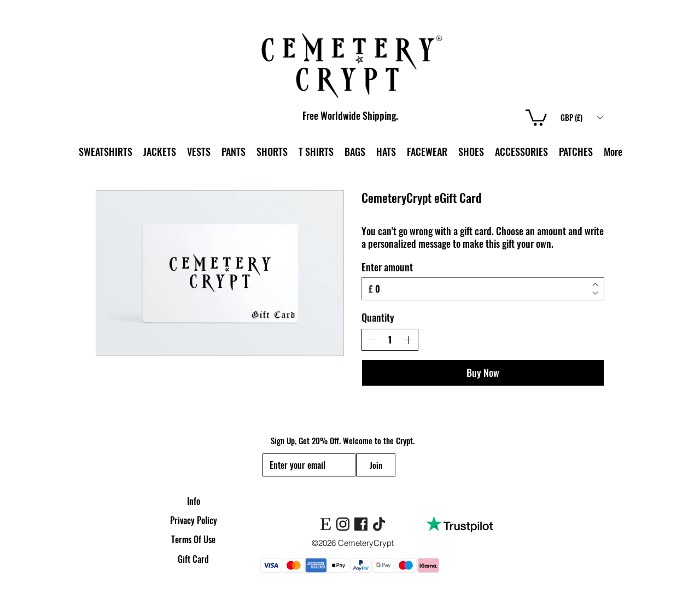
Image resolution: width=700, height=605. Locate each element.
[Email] (306, 465)
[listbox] (582, 117)
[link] (536, 117)
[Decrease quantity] (372, 340)
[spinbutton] (390, 340)
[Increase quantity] (408, 340)
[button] (582, 117)
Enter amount (387, 267)
